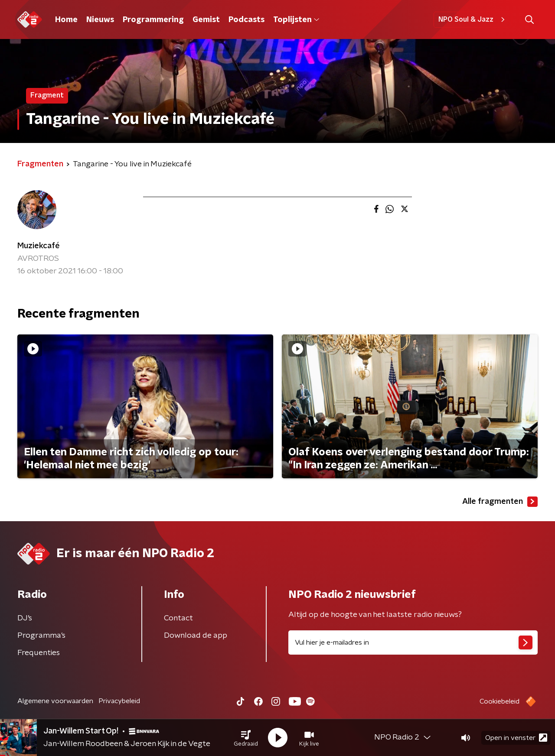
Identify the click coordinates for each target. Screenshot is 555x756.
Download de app (196, 636)
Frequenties (39, 653)
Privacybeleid (119, 701)
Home (66, 20)
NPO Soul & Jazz (473, 19)
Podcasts (246, 20)
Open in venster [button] (516, 738)
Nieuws (100, 20)
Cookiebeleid (499, 701)
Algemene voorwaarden (55, 701)
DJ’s (25, 618)
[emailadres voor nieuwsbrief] (413, 642)
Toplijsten (296, 20)
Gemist (206, 20)
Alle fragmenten (500, 502)
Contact (178, 618)
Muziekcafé (39, 246)
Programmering (153, 20)
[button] (246, 738)
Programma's (41, 636)
